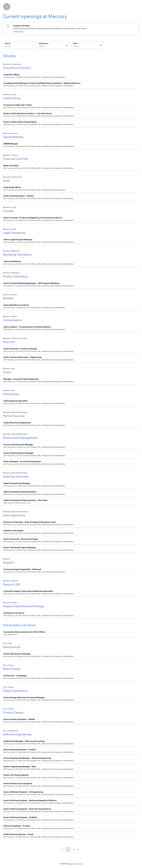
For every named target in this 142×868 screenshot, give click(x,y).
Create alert (18, 31)
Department (44, 43)
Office (75, 43)
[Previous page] (63, 850)
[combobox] (39, 46)
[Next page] (79, 850)
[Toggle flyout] (67, 45)
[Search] (19, 47)
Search (8, 43)
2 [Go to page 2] (74, 850)
